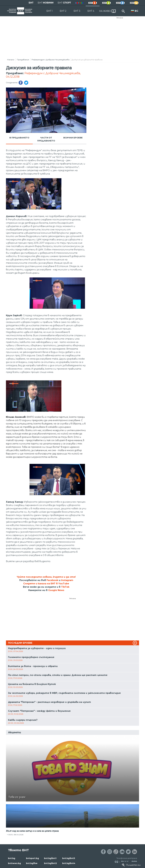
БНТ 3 (77, 11)
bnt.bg (12, 858)
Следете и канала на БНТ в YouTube (46, 584)
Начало (11, 60)
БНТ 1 (49, 11)
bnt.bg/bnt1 (50, 858)
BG (136, 11)
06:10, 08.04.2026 (16, 835)
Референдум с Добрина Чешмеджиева (51, 60)
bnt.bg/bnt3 (69, 858)
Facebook (52, 580)
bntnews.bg (14, 863)
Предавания (23, 60)
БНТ (31, 3)
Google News (56, 590)
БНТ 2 (63, 11)
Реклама (120, 18)
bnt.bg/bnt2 (50, 863)
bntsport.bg (32, 858)
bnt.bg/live (32, 863)
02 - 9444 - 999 (126, 862)
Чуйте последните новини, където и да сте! (46, 577)
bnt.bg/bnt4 (69, 863)
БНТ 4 (91, 11)
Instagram (67, 580)
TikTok (65, 587)
